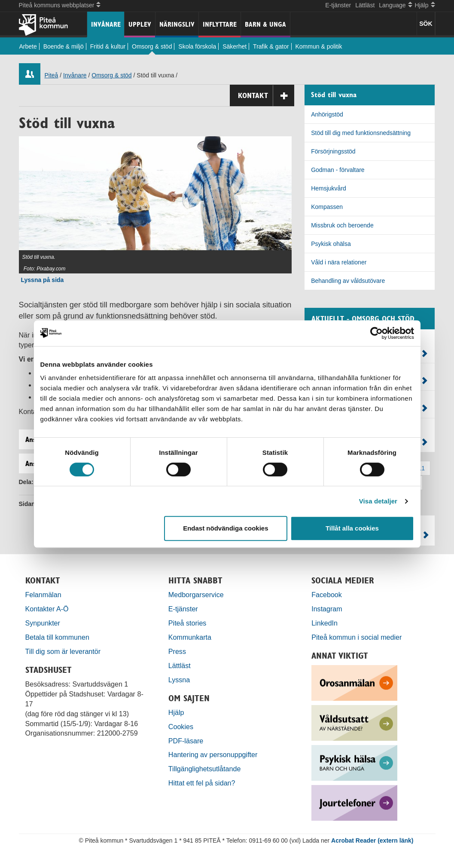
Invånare (106, 24)
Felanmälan (43, 595)
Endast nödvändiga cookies (225, 528)
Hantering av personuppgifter (213, 755)
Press (177, 651)
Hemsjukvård (329, 188)
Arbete (28, 46)
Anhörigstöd (327, 114)
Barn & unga (265, 24)
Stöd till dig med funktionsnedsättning (361, 133)
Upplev (140, 24)
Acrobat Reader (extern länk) (372, 840)
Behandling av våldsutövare (348, 281)
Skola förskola (197, 46)
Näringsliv (177, 24)
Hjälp (176, 712)
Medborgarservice (196, 595)
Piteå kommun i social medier (356, 637)
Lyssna (179, 680)
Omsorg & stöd (152, 46)
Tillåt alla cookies (352, 528)
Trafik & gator (271, 46)
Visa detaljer (378, 501)
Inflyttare (220, 24)
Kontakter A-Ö (47, 609)
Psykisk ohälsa (331, 244)
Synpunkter (43, 623)
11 (422, 468)
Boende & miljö (64, 46)
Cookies (181, 727)
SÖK (426, 24)
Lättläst (365, 5)
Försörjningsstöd (333, 151)
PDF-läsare (186, 741)
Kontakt (266, 96)
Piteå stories (187, 623)
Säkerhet (235, 46)
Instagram (327, 609)
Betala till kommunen (57, 637)
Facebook (327, 595)
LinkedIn (325, 623)
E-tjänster (338, 5)
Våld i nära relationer (339, 262)
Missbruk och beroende (342, 225)
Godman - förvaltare (338, 170)
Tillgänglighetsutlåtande (205, 769)
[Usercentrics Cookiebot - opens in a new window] (376, 333)
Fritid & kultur (108, 46)
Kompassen (327, 207)
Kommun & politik (319, 46)
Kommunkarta (190, 637)
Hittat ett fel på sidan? (202, 783)
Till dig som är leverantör (64, 651)
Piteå (52, 75)
